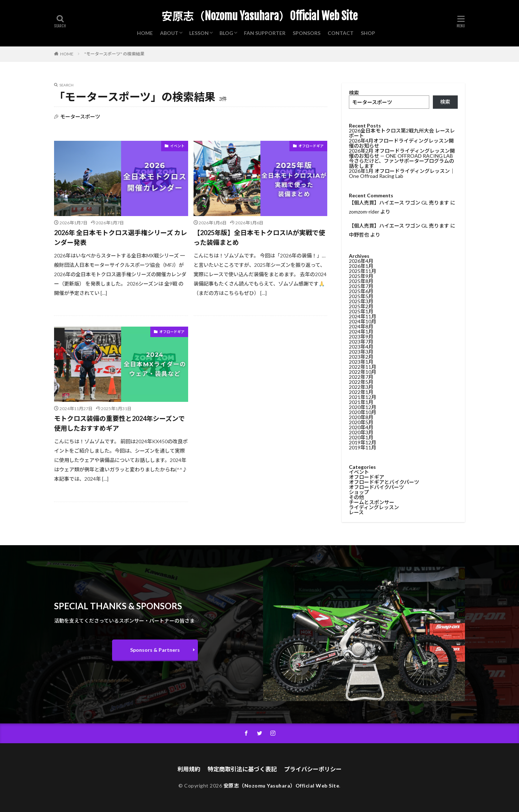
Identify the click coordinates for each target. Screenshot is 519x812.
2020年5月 (361, 422)
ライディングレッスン (374, 507)
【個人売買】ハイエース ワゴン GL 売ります (399, 203)
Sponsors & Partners (155, 650)
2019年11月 (363, 447)
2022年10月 (363, 372)
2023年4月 (361, 347)
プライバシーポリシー (313, 769)
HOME (145, 33)
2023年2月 (361, 357)
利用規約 (189, 769)
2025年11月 (363, 271)
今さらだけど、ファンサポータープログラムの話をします (402, 163)
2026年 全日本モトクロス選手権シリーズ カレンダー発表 (121, 237)
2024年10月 (363, 321)
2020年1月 (361, 437)
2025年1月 (361, 311)
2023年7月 (361, 342)
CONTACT (341, 33)
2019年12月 (363, 442)
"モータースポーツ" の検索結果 (114, 54)
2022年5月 (361, 382)
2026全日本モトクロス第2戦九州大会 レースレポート (402, 133)
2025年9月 (361, 276)
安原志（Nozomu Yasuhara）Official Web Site (259, 16)
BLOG (226, 33)
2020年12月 (363, 407)
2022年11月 (363, 367)
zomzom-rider (364, 212)
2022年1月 (361, 392)
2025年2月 (361, 306)
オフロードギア (311, 146)
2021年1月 (361, 402)
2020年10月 (363, 412)
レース (356, 512)
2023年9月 (361, 337)
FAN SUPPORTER (265, 33)
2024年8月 (361, 326)
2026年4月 (361, 261)
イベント (177, 146)
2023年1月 (361, 362)
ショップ (359, 492)
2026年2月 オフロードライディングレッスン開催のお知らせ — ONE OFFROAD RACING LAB (402, 153)
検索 (354, 93)
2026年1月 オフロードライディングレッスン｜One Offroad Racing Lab (402, 173)
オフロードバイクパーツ (376, 487)
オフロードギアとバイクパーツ (384, 482)
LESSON (199, 33)
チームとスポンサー (372, 502)
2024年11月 (363, 316)
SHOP (368, 33)
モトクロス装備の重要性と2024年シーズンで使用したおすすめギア (119, 423)
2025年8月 (361, 281)
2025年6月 (361, 291)
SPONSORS (307, 33)
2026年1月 (361, 266)
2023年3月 (361, 352)
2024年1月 (361, 331)
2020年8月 (361, 417)
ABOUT (169, 33)
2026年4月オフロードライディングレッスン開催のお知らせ (401, 143)
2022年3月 (361, 387)
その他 (356, 497)
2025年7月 (361, 286)
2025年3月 (361, 301)
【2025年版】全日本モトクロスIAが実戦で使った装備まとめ (259, 237)
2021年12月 (363, 397)
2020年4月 (361, 427)
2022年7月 (361, 377)
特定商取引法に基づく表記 (242, 769)
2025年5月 (361, 296)
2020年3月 (361, 432)
